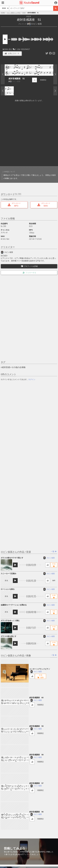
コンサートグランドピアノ (40, 669)
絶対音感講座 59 (36, 726)
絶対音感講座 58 (36, 755)
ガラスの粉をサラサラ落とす (12, 558)
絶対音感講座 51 (17, 79)
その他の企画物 (19, 367)
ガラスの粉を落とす (9, 636)
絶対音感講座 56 (36, 812)
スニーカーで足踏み (9, 573)
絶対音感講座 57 (36, 783)
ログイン (32, 379)
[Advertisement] (29, 135)
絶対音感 (6, 367)
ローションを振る (8, 589)
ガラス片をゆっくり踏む (10, 621)
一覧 (54, 551)
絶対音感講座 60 (36, 698)
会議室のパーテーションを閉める (14, 605)
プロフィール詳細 (29, 266)
